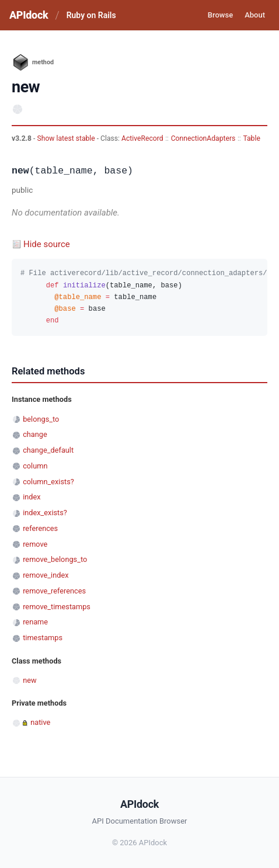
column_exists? (48, 482)
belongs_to (41, 419)
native (40, 722)
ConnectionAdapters (203, 138)
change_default (48, 450)
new (29, 680)
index (32, 497)
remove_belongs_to (55, 559)
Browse (220, 15)
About (255, 15)
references (40, 528)
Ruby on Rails (91, 15)
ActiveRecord (142, 138)
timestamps (43, 638)
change (35, 434)
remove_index (46, 575)
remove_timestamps (57, 607)
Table (251, 138)
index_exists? (45, 513)
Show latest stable (67, 138)
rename (35, 622)
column (35, 466)
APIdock (29, 15)
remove (35, 544)
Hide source (47, 244)
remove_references (54, 591)
